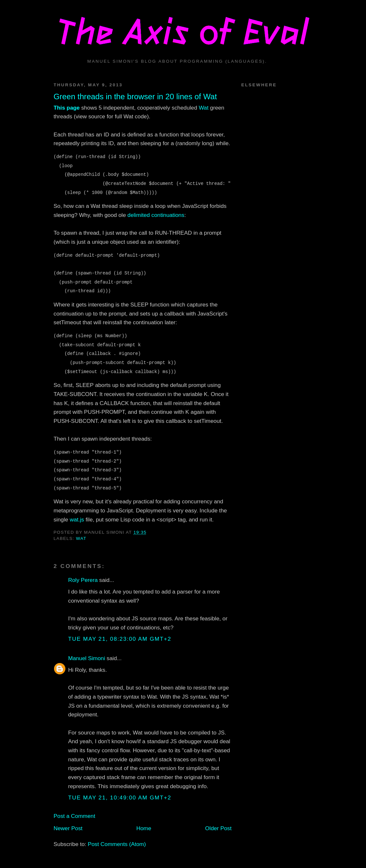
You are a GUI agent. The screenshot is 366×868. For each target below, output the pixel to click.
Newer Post (68, 828)
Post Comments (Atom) (117, 844)
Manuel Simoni (87, 658)
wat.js (77, 520)
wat (81, 538)
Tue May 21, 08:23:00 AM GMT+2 (120, 639)
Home (144, 828)
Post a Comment (75, 816)
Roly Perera (83, 580)
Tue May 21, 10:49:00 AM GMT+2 (120, 798)
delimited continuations (156, 215)
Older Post (218, 828)
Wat (204, 108)
